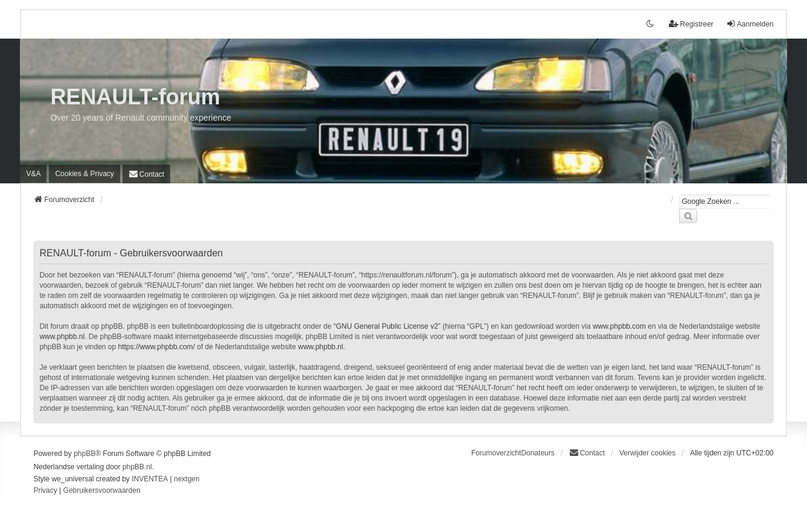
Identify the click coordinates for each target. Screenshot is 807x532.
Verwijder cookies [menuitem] (647, 453)
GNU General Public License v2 (387, 326)
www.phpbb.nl (62, 337)
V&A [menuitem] (33, 174)
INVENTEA (150, 479)
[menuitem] (84, 174)
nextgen (187, 479)
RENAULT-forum (135, 97)
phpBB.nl (137, 467)
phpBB (85, 454)
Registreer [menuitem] (691, 24)
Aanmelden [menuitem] (750, 24)
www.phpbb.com (619, 326)
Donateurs (537, 453)
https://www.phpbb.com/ (157, 347)
